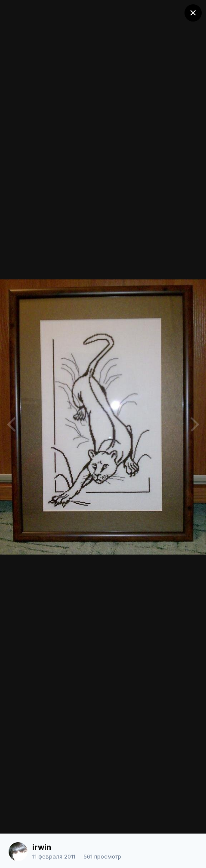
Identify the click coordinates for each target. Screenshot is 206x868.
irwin (42, 847)
